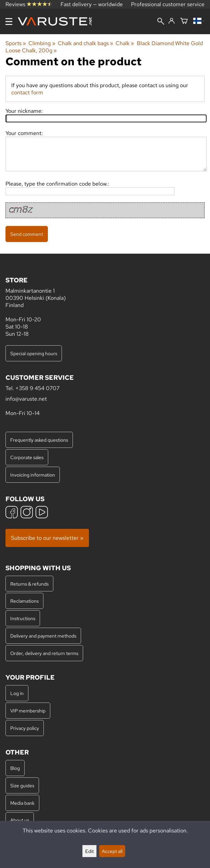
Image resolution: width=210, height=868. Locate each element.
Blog (15, 768)
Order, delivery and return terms (44, 653)
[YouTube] (42, 513)
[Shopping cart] (184, 21)
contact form (27, 92)
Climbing (42, 43)
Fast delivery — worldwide (92, 4)
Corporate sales (27, 457)
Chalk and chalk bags (86, 43)
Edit (89, 851)
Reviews (29, 4)
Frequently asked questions (39, 440)
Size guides (22, 785)
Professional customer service (168, 4)
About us (20, 820)
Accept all (112, 851)
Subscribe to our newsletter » (47, 538)
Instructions (23, 618)
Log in (17, 693)
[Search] (161, 22)
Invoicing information (33, 475)
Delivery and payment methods (43, 636)
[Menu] (9, 22)
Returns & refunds (29, 584)
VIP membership (28, 711)
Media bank (22, 803)
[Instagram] (27, 513)
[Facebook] (12, 513)
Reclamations (24, 601)
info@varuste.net (26, 399)
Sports (16, 43)
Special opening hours (34, 353)
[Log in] (172, 21)
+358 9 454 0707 (37, 388)
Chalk (125, 43)
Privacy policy (25, 728)
